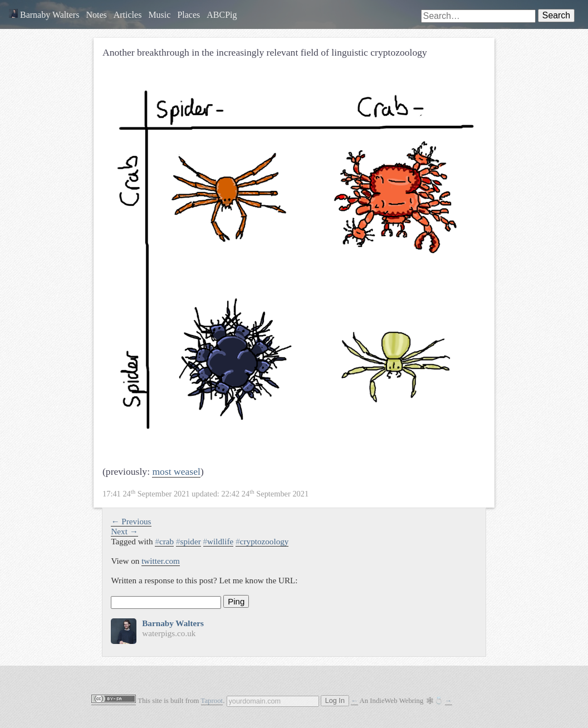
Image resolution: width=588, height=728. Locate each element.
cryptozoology (262, 541)
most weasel (176, 471)
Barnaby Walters (44, 15)
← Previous (131, 521)
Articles (128, 15)
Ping (236, 601)
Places (188, 15)
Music (159, 15)
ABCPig (222, 15)
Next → (124, 531)
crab (164, 541)
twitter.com (161, 561)
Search (556, 15)
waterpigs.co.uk (169, 633)
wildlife (219, 541)
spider (188, 541)
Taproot (212, 701)
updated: (205, 494)
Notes (96, 15)
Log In (335, 701)
